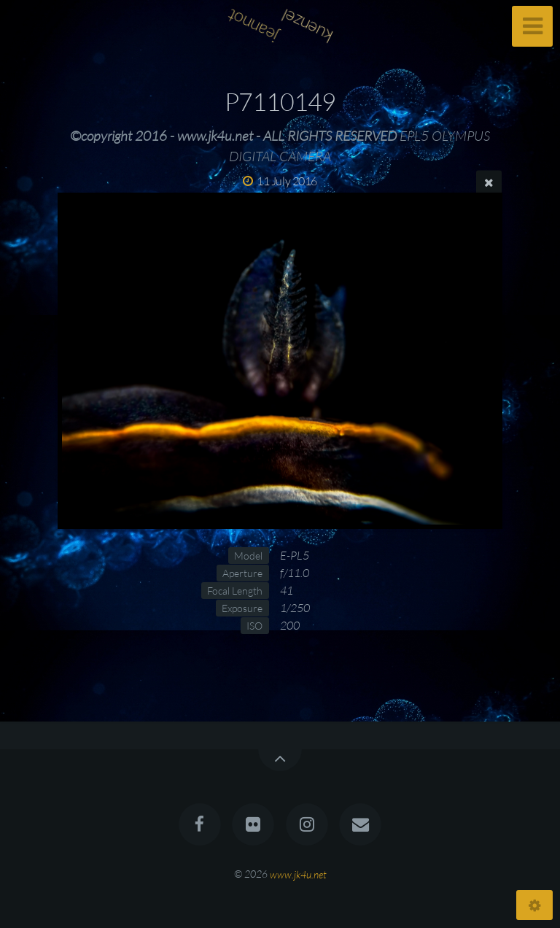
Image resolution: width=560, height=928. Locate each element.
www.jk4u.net (298, 874)
